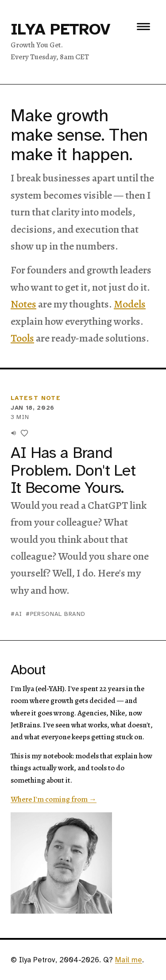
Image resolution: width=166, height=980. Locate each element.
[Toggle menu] (143, 27)
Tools (22, 338)
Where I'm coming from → (54, 799)
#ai (16, 614)
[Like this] (24, 433)
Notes (23, 304)
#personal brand (55, 614)
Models (130, 304)
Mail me (129, 960)
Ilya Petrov (60, 29)
